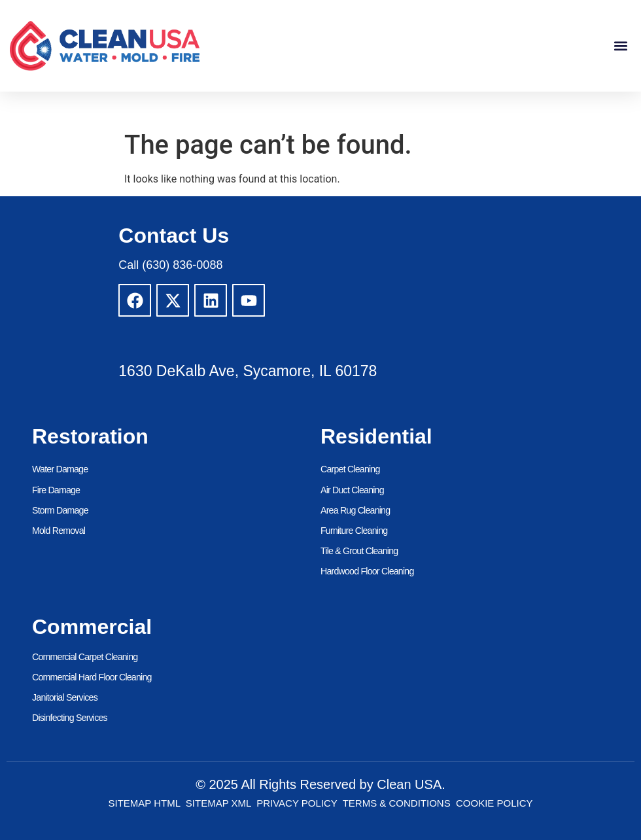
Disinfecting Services (69, 717)
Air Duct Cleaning (352, 490)
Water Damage (60, 470)
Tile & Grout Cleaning (359, 551)
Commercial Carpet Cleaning (84, 656)
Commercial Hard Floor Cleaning (91, 676)
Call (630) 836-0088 (170, 265)
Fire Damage (56, 490)
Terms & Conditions (397, 802)
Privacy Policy (297, 802)
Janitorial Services (64, 697)
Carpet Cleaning (350, 470)
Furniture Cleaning (354, 531)
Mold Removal (58, 531)
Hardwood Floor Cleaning (366, 571)
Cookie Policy (494, 802)
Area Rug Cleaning (355, 510)
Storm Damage (60, 510)
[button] (620, 46)
